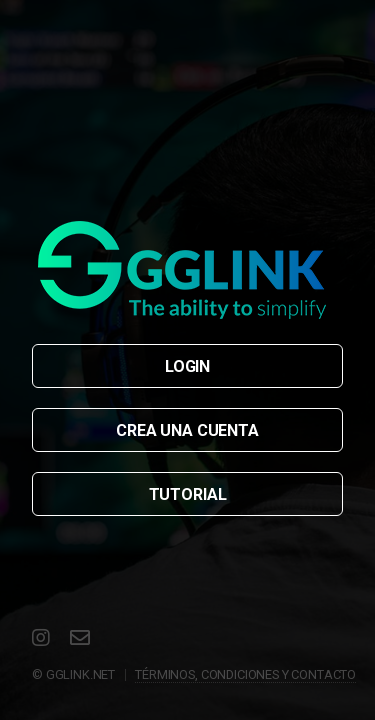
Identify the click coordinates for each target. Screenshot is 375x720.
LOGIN (187, 366)
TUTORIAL (188, 494)
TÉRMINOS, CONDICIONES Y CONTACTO (245, 674)
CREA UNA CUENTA (187, 430)
